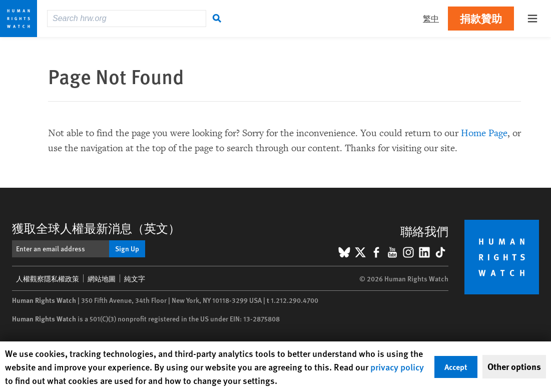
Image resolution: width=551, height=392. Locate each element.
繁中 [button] (431, 18)
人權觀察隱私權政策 (48, 278)
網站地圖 (102, 278)
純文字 (135, 278)
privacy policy (397, 367)
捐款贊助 (481, 18)
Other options (514, 366)
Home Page (484, 133)
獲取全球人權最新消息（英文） (96, 228)
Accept (456, 367)
